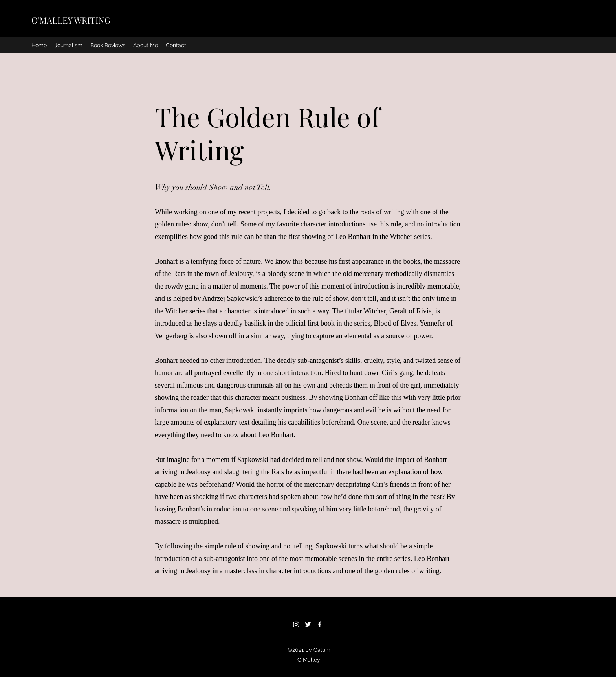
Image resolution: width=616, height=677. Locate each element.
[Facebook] (320, 624)
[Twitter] (308, 624)
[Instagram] (296, 624)
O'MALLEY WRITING (71, 20)
